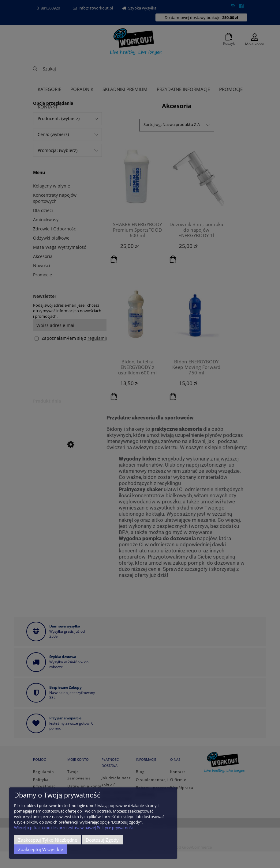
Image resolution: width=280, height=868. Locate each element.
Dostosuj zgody (102, 840)
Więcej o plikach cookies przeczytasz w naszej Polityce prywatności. (75, 828)
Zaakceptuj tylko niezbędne (48, 840)
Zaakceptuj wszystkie (41, 849)
